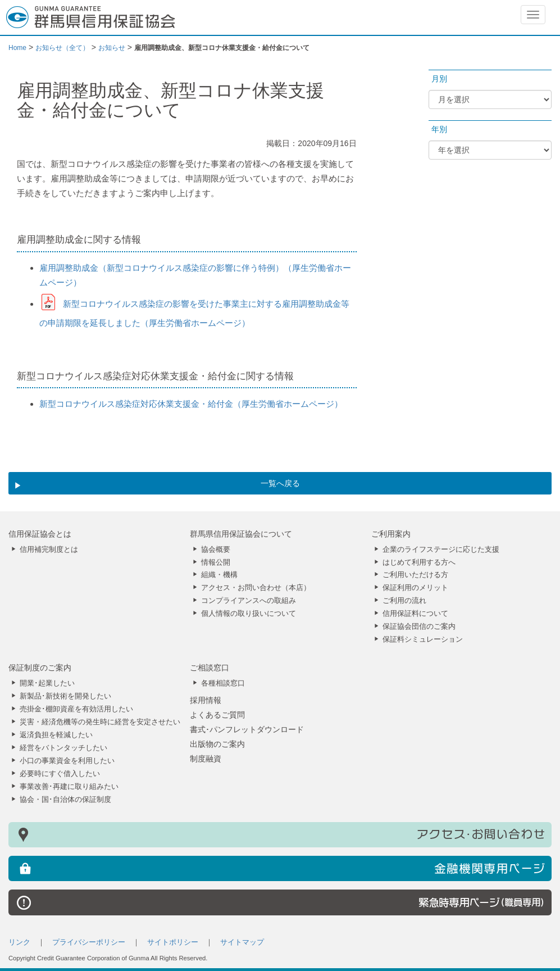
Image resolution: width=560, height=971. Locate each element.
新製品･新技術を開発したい (65, 696)
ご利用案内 (391, 534)
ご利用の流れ (404, 601)
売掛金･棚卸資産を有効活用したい (76, 709)
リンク (19, 942)
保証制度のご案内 (40, 668)
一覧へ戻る (280, 483)
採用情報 (206, 700)
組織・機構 (219, 575)
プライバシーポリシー (89, 942)
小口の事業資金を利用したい (67, 761)
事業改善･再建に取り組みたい (69, 787)
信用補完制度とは (49, 550)
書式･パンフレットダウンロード (247, 729)
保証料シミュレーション (423, 639)
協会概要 (216, 550)
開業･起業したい (47, 683)
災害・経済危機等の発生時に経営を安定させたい (100, 722)
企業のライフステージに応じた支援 (441, 550)
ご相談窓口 (210, 668)
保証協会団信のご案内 (419, 627)
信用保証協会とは (40, 534)
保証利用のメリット (415, 588)
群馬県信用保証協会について (241, 534)
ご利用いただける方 (415, 575)
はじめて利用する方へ (419, 562)
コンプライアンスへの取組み (249, 601)
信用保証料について (415, 614)
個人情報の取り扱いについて (249, 614)
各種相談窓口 (223, 683)
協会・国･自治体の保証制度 (65, 800)
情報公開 (216, 562)
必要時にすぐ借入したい (60, 774)
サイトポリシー (173, 942)
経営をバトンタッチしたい (63, 748)
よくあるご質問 (217, 715)
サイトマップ (242, 942)
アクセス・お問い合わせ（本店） (256, 588)
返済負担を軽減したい (56, 735)
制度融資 (206, 759)
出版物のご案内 (217, 744)
